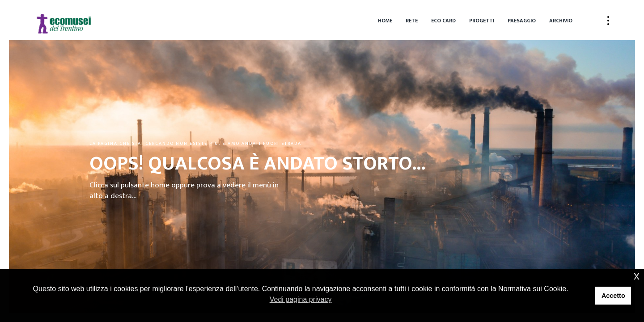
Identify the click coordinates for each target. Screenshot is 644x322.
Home (385, 21)
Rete (412, 21)
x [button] (637, 276)
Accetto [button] (613, 296)
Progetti (482, 21)
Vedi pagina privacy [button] (301, 299)
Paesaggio (522, 21)
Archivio (561, 21)
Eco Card (443, 21)
